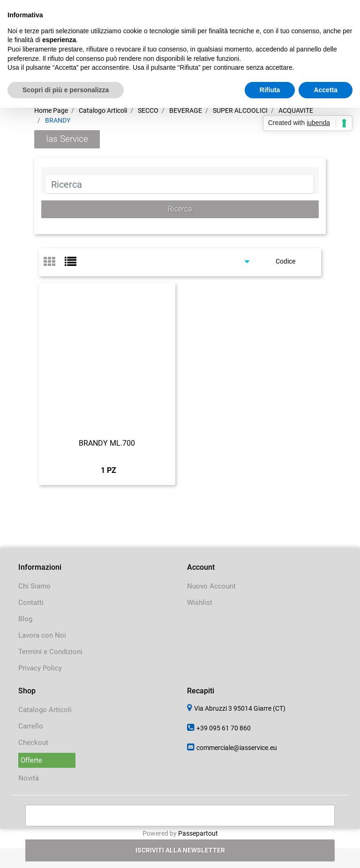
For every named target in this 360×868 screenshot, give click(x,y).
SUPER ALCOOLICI (240, 110)
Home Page (51, 110)
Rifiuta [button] (270, 90)
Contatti (31, 603)
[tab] (54, 262)
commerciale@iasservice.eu (237, 748)
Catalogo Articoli (103, 110)
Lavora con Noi (42, 635)
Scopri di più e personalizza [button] (66, 90)
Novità (29, 778)
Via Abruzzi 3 (240, 708)
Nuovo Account (211, 586)
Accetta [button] (326, 90)
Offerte (31, 760)
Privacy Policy (40, 668)
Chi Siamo (34, 586)
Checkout (33, 743)
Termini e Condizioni (50, 652)
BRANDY (58, 120)
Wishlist (200, 603)
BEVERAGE (186, 110)
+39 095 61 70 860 (224, 728)
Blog (25, 619)
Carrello (31, 726)
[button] (180, 209)
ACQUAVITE (296, 110)
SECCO (148, 110)
